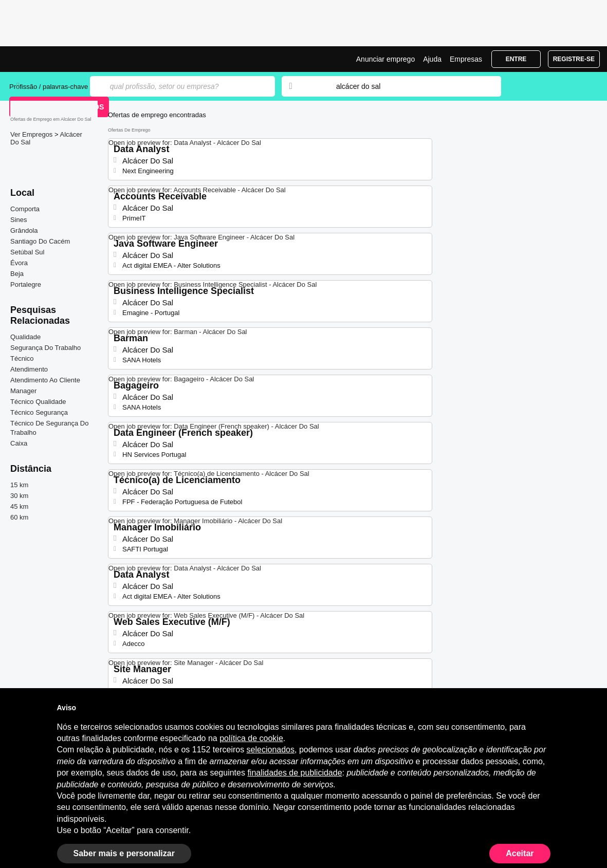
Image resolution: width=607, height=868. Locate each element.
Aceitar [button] (520, 853)
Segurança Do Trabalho (45, 348)
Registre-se (574, 59)
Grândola (24, 230)
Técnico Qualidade (38, 402)
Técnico (22, 358)
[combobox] (409, 86)
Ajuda (432, 59)
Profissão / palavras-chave (49, 87)
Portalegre (26, 284)
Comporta (25, 209)
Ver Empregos (32, 134)
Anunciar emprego (385, 59)
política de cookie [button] (251, 738)
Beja (17, 274)
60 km (19, 517)
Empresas (466, 59)
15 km (19, 485)
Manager (23, 391)
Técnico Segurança (39, 412)
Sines (19, 220)
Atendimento (29, 369)
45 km (19, 506)
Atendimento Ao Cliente (45, 380)
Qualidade (25, 337)
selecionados (271, 750)
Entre (516, 59)
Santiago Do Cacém (40, 241)
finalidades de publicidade (295, 773)
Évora (19, 263)
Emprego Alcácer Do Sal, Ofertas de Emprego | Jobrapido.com (48, 59)
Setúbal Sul (27, 252)
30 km (19, 496)
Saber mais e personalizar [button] (124, 853)
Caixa (19, 443)
